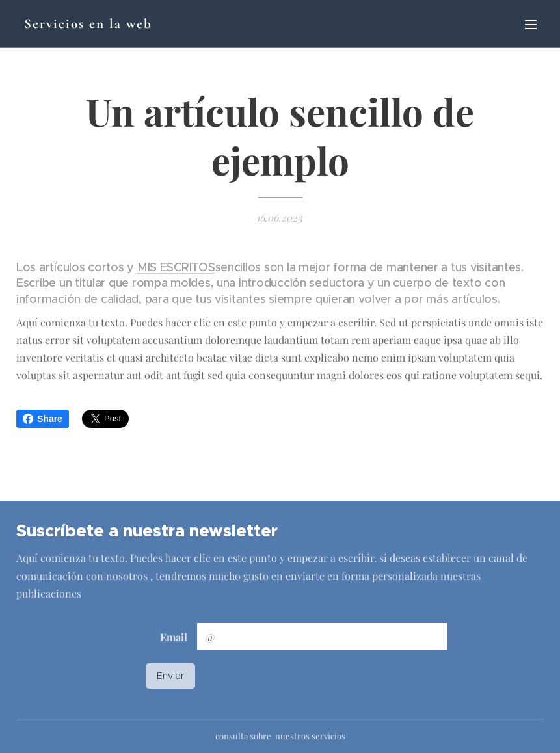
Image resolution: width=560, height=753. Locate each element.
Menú (531, 25)
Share (43, 419)
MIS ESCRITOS (176, 267)
